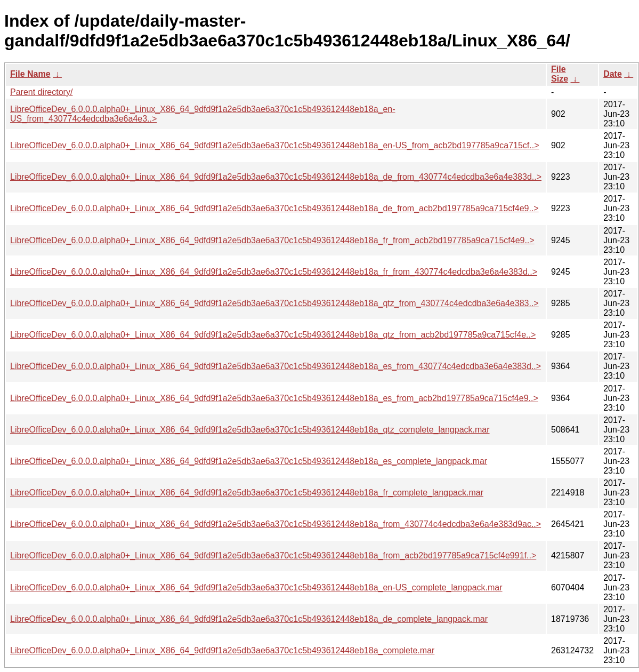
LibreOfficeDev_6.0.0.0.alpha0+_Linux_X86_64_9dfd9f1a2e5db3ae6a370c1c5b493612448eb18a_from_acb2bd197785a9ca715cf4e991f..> (273, 555)
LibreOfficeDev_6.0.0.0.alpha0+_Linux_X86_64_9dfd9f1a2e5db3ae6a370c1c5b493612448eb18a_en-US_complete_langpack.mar (256, 587)
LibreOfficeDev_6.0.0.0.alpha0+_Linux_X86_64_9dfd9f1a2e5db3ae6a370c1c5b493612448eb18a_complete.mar (222, 650)
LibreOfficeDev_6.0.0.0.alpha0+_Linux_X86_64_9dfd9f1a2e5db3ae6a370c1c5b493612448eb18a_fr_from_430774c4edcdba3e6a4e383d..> (274, 272)
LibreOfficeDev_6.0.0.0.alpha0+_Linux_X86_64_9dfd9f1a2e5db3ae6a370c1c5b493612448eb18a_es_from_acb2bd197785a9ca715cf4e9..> (274, 398)
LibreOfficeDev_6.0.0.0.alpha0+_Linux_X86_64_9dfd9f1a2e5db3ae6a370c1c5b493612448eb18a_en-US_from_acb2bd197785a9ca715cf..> (275, 145)
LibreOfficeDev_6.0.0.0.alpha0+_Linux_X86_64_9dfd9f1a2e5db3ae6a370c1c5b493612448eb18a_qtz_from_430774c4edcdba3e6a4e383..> (274, 303)
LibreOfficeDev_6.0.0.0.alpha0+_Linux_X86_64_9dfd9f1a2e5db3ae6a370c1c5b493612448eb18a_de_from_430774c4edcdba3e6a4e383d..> (276, 177)
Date (613, 74)
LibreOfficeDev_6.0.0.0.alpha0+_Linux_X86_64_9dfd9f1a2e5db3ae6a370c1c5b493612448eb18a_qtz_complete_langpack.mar (250, 430)
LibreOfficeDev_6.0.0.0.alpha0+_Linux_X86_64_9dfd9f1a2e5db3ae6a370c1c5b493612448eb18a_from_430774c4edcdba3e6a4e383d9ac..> (276, 524)
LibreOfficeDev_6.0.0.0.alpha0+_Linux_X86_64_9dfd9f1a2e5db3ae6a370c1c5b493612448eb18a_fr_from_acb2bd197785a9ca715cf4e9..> (272, 240)
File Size (560, 74)
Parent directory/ (41, 92)
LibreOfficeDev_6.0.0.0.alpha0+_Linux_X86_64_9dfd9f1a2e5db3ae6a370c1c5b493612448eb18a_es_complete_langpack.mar (249, 461)
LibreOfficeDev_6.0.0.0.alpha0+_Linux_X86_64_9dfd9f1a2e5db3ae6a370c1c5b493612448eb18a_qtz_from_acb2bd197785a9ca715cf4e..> (273, 335)
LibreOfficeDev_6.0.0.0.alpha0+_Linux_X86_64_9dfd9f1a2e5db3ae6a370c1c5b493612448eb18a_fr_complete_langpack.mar (247, 493)
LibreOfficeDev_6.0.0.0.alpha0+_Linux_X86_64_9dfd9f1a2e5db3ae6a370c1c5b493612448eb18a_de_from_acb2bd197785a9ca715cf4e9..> (274, 208)
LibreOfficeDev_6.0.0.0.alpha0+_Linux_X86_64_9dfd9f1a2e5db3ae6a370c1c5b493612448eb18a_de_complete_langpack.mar (249, 619)
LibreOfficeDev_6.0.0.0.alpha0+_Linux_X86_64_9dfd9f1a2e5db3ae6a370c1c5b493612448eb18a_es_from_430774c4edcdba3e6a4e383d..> (276, 366)
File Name (30, 74)
